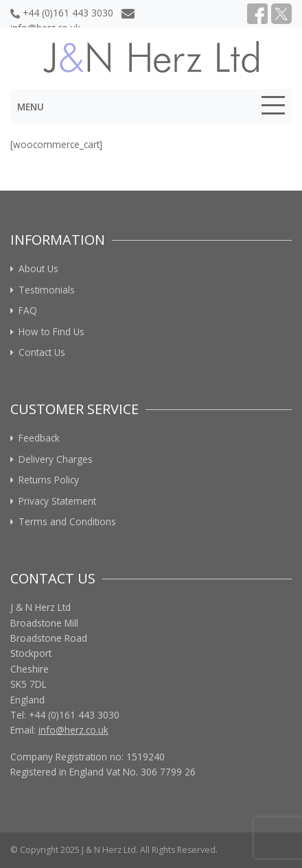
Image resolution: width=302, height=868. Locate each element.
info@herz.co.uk (73, 730)
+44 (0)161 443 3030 (62, 13)
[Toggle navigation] (273, 108)
